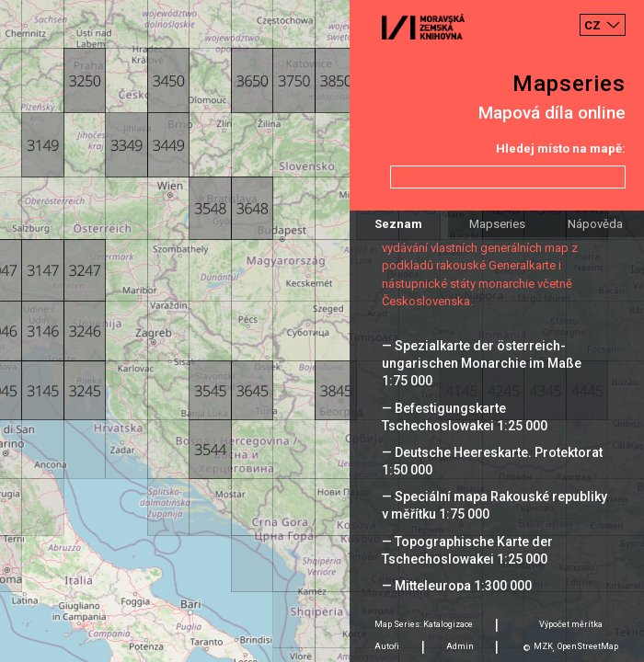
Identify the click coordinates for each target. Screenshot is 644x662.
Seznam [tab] (398, 224)
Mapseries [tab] (497, 224)
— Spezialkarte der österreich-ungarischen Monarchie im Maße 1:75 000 (482, 363)
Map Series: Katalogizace (424, 624)
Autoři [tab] (387, 646)
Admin (460, 646)
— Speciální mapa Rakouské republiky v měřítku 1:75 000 (494, 505)
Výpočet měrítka (571, 624)
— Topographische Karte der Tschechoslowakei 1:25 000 (467, 550)
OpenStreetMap (588, 646)
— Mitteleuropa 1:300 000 (457, 586)
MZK (543, 646)
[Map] (322, 331)
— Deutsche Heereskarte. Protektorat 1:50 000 (492, 461)
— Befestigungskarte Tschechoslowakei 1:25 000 (465, 417)
